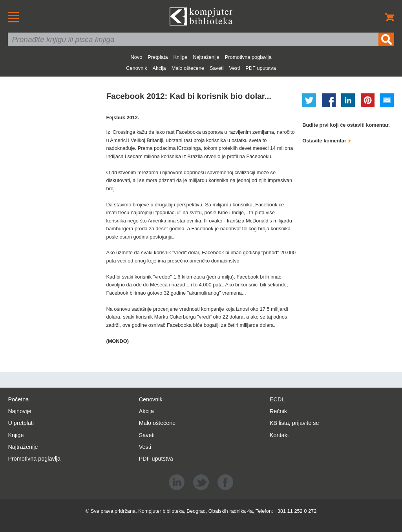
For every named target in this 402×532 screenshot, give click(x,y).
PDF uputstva (261, 68)
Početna (18, 399)
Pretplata (158, 57)
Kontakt (279, 435)
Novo (136, 57)
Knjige (181, 57)
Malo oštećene (188, 68)
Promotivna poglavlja (248, 57)
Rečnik (278, 411)
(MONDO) (117, 341)
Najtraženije (206, 57)
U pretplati (21, 423)
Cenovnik (136, 68)
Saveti (217, 68)
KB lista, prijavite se (294, 423)
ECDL (277, 399)
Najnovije (19, 411)
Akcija (159, 68)
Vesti (235, 68)
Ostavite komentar (327, 141)
